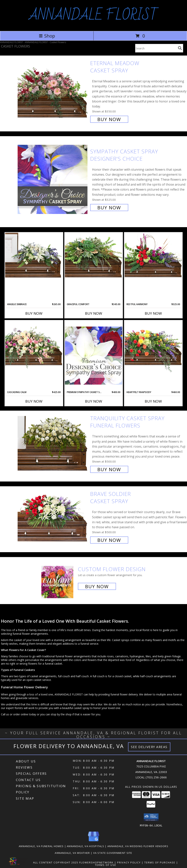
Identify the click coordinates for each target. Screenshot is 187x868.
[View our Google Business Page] (94, 841)
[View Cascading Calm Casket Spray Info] (34, 345)
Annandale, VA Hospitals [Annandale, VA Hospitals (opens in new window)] (85, 846)
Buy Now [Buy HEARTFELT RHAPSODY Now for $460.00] (153, 401)
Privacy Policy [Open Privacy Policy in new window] (129, 862)
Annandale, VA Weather (72, 853)
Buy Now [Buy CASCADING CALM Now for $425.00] (34, 401)
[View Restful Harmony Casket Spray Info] (153, 255)
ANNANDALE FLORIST (94, 15)
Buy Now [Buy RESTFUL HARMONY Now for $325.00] (153, 313)
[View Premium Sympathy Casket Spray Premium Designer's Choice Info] (94, 355)
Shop (47, 36)
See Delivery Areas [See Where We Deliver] (149, 747)
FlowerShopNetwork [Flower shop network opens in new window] (96, 862)
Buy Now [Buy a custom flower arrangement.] (97, 586)
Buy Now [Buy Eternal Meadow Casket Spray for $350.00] (109, 119)
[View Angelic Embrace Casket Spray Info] (34, 255)
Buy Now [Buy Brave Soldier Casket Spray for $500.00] (109, 540)
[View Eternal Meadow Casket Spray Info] (53, 91)
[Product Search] (156, 48)
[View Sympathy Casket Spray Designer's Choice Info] (53, 179)
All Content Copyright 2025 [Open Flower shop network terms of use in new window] (56, 862)
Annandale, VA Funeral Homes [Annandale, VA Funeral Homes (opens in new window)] (41, 846)
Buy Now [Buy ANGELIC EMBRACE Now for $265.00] (34, 313)
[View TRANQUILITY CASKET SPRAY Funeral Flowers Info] (53, 443)
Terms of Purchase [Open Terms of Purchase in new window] (160, 862)
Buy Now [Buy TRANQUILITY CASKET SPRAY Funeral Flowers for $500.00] (109, 469)
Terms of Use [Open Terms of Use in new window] (106, 865)
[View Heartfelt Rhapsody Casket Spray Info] (153, 347)
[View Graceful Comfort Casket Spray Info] (94, 255)
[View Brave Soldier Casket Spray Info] (53, 517)
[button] (151, 817)
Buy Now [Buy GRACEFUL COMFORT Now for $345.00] (94, 313)
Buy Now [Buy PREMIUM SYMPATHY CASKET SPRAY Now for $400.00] (94, 401)
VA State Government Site (113, 853)
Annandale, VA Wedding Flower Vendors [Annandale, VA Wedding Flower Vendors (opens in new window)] (138, 846)
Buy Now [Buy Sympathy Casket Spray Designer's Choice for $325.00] (109, 208)
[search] (180, 48)
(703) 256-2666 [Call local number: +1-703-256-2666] (156, 777)
